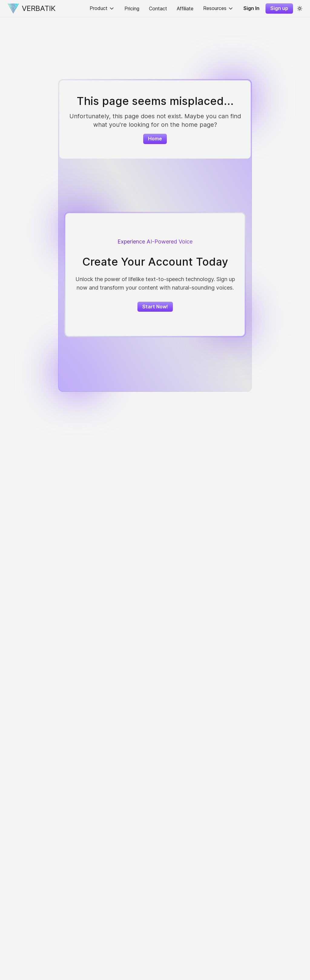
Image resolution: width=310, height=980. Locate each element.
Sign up (279, 8)
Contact (158, 8)
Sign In (251, 8)
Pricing (132, 8)
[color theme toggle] (300, 8)
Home (155, 139)
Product (102, 8)
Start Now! (155, 307)
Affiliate (185, 8)
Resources (218, 8)
